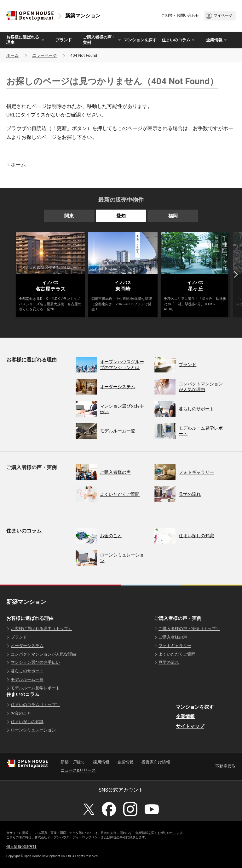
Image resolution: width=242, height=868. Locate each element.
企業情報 (185, 716)
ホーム (12, 55)
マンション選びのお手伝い (35, 662)
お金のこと (21, 713)
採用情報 (101, 762)
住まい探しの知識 (27, 722)
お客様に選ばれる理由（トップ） (41, 629)
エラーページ (44, 55)
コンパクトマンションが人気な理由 (43, 654)
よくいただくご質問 (177, 654)
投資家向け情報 (156, 762)
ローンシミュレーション (33, 730)
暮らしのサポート (27, 671)
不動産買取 (225, 766)
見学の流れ (169, 662)
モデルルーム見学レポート (35, 688)
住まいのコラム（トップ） (35, 705)
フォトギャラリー (175, 646)
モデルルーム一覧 (27, 679)
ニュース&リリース (78, 770)
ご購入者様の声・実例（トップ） (189, 629)
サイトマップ (190, 726)
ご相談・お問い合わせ (180, 15)
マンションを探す (140, 40)
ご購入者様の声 (173, 637)
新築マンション (83, 16)
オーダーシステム (27, 646)
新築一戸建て (73, 762)
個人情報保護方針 (21, 847)
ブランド (64, 40)
